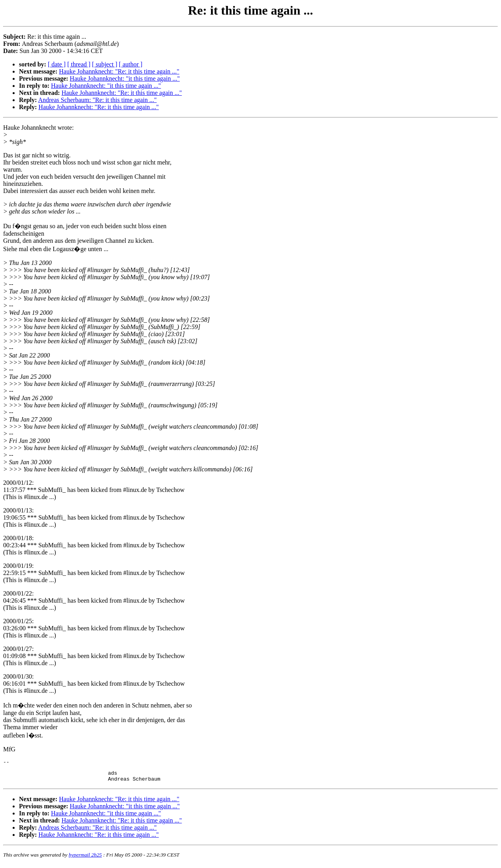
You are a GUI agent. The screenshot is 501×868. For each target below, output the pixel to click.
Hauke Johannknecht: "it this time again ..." (125, 78)
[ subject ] (105, 64)
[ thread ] (79, 64)
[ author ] (131, 64)
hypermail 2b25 (85, 858)
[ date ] (57, 64)
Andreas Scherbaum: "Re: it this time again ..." (97, 100)
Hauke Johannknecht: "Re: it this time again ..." (119, 71)
